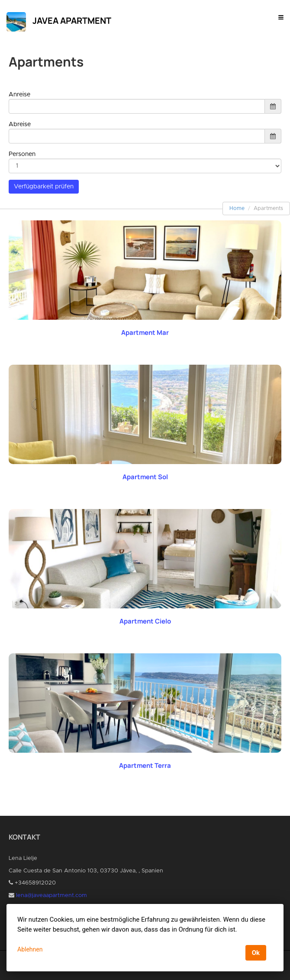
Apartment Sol (145, 477)
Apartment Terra (145, 765)
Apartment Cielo (145, 621)
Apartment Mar (145, 332)
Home (237, 208)
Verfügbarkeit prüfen (44, 187)
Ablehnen (30, 949)
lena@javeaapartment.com (52, 896)
